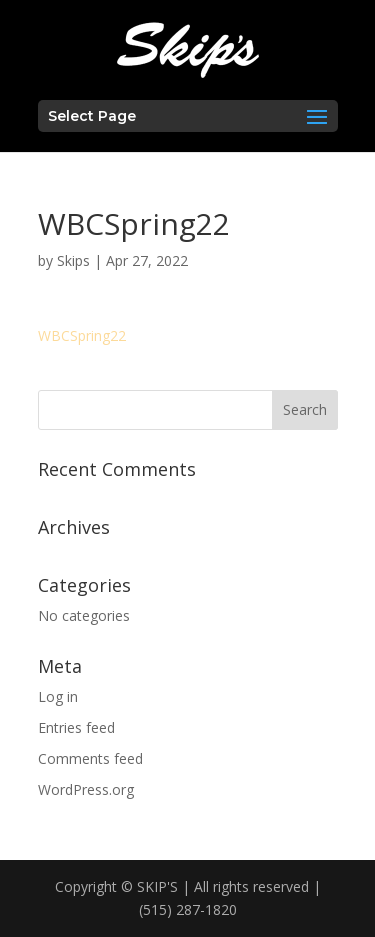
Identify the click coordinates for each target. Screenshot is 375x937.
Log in (58, 696)
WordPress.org (86, 789)
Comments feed (90, 758)
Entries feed (76, 727)
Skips (73, 260)
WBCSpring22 (82, 335)
